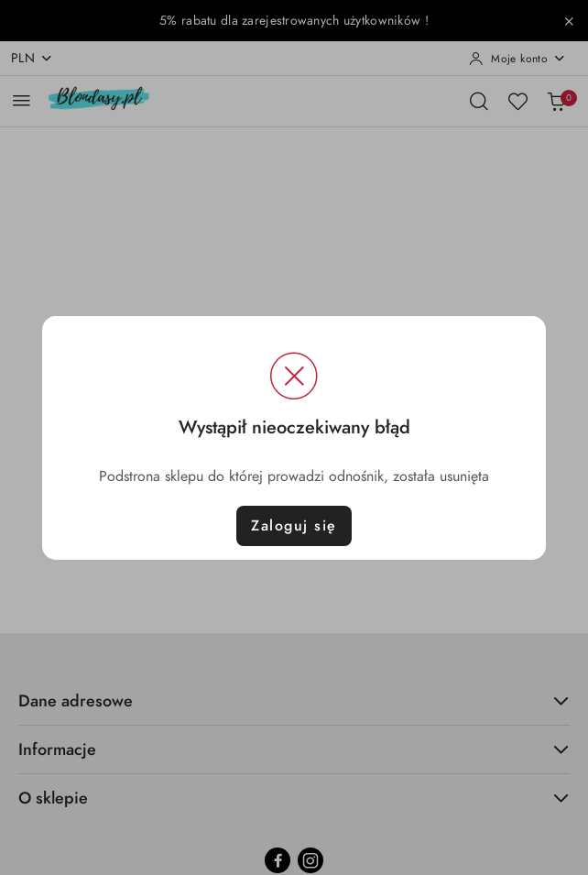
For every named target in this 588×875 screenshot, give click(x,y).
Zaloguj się (294, 526)
